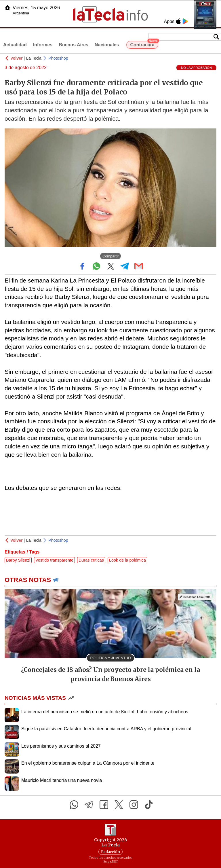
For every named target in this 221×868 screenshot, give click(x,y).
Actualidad (15, 45)
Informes (43, 45)
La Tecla (34, 58)
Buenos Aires (74, 45)
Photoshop (58, 58)
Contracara (144, 44)
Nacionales (107, 45)
